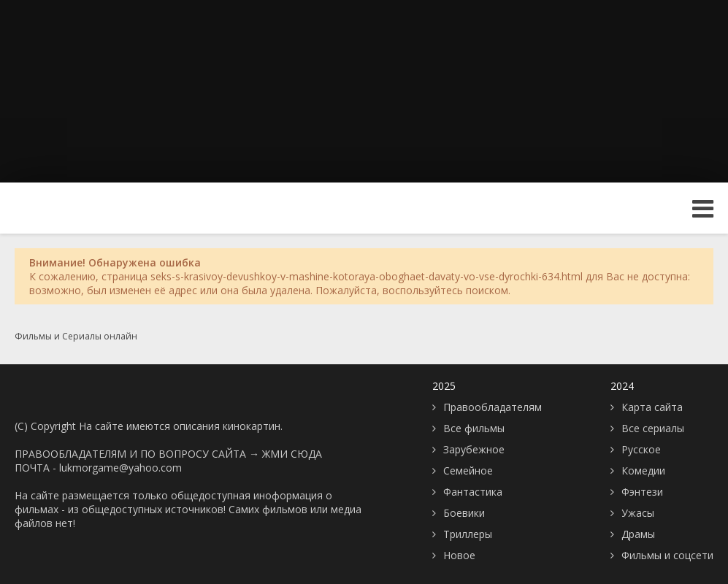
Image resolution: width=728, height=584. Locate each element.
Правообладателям (493, 407)
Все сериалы (653, 428)
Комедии (643, 470)
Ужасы (638, 513)
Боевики (464, 513)
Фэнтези (642, 492)
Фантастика (473, 492)
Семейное (468, 470)
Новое (459, 555)
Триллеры (468, 534)
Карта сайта (652, 407)
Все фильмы (474, 428)
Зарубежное (474, 449)
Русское (641, 449)
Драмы (638, 534)
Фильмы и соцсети (667, 555)
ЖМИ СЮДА (292, 454)
